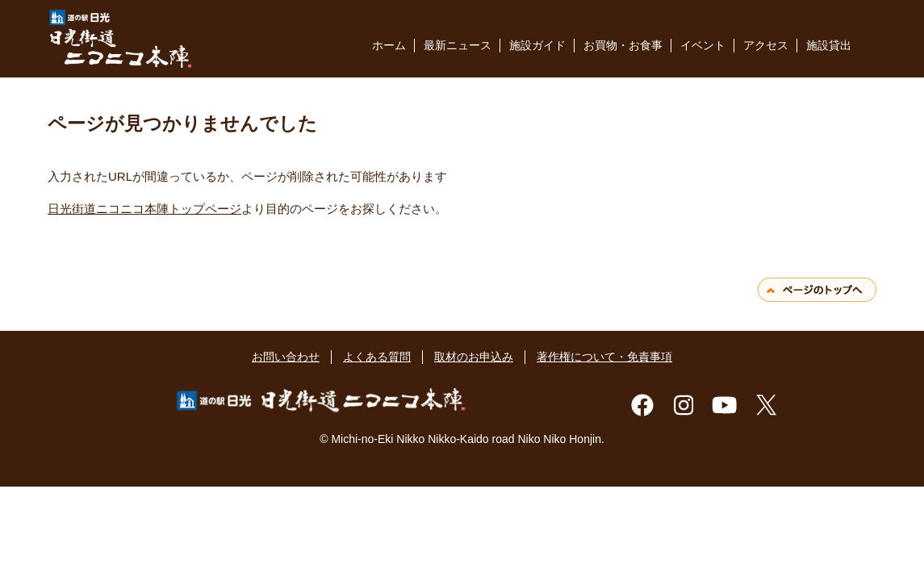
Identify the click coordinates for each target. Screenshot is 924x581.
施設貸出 (829, 45)
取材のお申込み (474, 357)
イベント (703, 45)
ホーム (389, 45)
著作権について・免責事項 (604, 357)
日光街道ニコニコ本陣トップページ (144, 209)
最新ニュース (458, 45)
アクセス (766, 45)
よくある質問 (377, 357)
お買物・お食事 (623, 45)
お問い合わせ (286, 357)
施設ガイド (537, 45)
